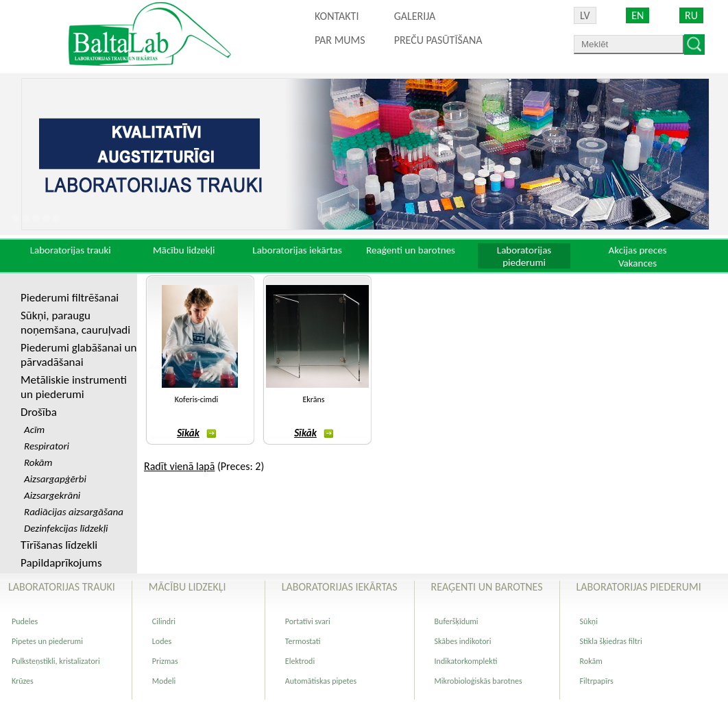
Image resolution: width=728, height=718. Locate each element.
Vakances (638, 263)
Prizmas (165, 661)
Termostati (303, 641)
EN (638, 15)
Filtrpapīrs (597, 681)
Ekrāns (314, 399)
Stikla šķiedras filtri (611, 641)
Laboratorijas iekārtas (297, 250)
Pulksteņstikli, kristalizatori (56, 661)
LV (585, 15)
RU (691, 15)
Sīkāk (196, 433)
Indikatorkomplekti (466, 661)
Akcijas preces (637, 250)
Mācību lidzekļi (184, 250)
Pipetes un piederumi (47, 641)
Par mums (340, 40)
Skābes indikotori (463, 641)
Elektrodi (300, 661)
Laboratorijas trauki (71, 250)
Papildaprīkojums (61, 563)
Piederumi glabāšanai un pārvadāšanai (78, 355)
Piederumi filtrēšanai (70, 298)
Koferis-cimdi (196, 399)
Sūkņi (589, 621)
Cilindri (164, 621)
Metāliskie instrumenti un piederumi (74, 387)
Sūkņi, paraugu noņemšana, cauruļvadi (75, 323)
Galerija (415, 16)
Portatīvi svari (308, 621)
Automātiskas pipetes (321, 681)
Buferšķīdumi (457, 621)
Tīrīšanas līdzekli (59, 545)
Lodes (162, 641)
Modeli (164, 681)
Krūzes (23, 681)
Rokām (591, 661)
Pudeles (25, 621)
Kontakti (337, 16)
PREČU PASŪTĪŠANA (438, 40)
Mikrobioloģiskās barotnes (478, 681)
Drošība (39, 412)
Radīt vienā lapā (179, 466)
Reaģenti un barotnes (411, 250)
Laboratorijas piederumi (524, 256)
